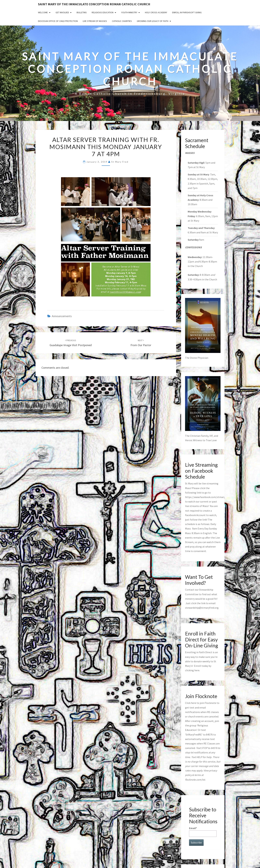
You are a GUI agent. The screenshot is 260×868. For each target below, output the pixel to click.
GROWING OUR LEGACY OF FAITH (153, 21)
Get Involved (62, 12)
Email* (203, 832)
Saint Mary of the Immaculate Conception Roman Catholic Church (94, 4)
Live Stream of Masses (95, 21)
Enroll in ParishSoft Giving (187, 12)
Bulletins (82, 12)
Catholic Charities (122, 21)
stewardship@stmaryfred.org (202, 608)
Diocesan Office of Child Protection (58, 21)
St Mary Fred (120, 162)
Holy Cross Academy (156, 12)
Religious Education (103, 12)
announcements (62, 316)
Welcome (43, 12)
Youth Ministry (129, 12)
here (197, 670)
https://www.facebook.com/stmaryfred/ (208, 497)
